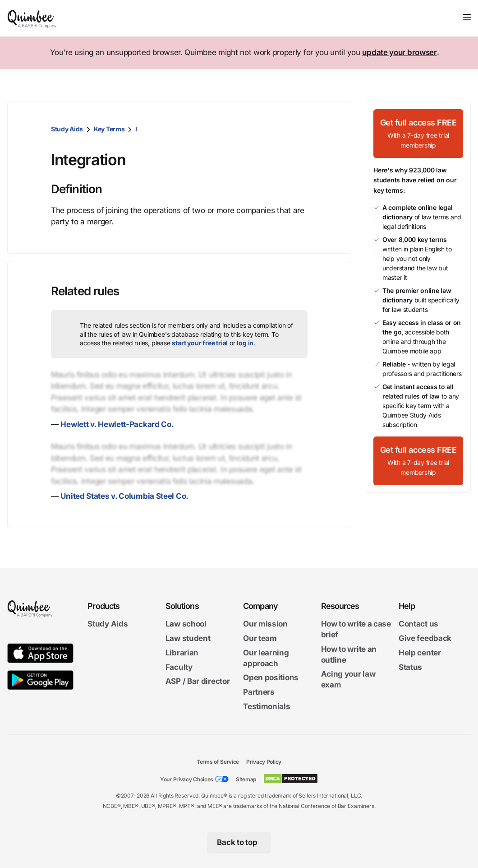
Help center (420, 653)
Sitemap (246, 779)
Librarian (182, 653)
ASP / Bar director (198, 681)
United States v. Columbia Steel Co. (124, 496)
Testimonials (267, 706)
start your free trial (200, 343)
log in (245, 343)
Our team (260, 638)
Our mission (265, 624)
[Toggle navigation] (467, 17)
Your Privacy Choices (187, 779)
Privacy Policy (264, 762)
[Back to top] (239, 843)
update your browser (399, 52)
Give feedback (425, 638)
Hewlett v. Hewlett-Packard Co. (117, 424)
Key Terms (109, 129)
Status (410, 667)
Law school (186, 624)
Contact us (418, 624)
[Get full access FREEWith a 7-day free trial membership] (418, 134)
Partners (259, 692)
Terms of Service (218, 762)
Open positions (271, 678)
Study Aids (67, 129)
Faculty (179, 667)
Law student (188, 638)
